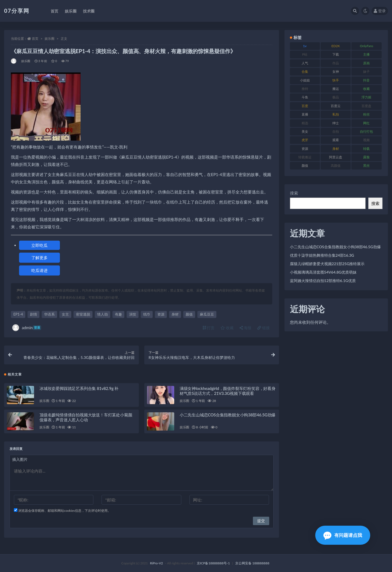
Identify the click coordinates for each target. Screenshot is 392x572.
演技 (133, 314)
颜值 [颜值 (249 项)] (305, 166)
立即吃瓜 (39, 245)
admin (27, 328)
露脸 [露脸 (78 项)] (366, 157)
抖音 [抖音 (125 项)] (366, 80)
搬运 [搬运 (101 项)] (336, 89)
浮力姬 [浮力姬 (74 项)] (366, 97)
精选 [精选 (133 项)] (305, 123)
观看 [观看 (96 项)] (336, 140)
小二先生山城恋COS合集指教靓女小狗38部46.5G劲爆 (228, 415)
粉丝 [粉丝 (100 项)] (366, 114)
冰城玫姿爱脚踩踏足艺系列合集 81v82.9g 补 (79, 388)
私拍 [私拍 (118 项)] (336, 114)
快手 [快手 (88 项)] (336, 80)
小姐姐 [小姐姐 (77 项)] (305, 80)
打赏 (209, 328)
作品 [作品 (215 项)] (336, 63)
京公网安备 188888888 (252, 563)
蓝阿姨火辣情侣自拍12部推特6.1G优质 (323, 281)
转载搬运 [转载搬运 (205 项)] (305, 157)
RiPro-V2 (156, 563)
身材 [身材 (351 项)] (336, 149)
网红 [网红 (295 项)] (366, 123)
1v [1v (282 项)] (305, 46)
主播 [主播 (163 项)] (366, 54)
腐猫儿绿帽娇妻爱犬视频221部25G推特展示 (327, 264)
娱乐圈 (50, 39)
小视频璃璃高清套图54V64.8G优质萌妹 (323, 272)
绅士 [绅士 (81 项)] (336, 123)
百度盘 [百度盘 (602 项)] (366, 106)
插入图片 (20, 459)
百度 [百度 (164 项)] (305, 106)
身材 (175, 314)
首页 (35, 39)
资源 (161, 314)
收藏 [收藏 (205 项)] (366, 89)
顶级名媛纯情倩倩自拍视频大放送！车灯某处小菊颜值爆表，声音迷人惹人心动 (86, 417)
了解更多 (39, 258)
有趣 (118, 314)
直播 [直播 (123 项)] (305, 114)
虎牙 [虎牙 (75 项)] (305, 140)
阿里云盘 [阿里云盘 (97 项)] (336, 157)
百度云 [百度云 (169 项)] (336, 106)
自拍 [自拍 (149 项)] (336, 131)
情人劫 (102, 314)
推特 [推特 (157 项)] (305, 89)
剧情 (33, 314)
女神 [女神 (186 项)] (336, 72)
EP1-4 (18, 314)
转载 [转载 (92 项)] (366, 149)
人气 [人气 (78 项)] (305, 63)
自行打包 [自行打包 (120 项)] (366, 131)
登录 (380, 11)
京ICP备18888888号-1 (213, 563)
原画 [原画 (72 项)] (366, 63)
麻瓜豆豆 (207, 314)
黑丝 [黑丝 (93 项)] (366, 166)
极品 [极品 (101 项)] (336, 97)
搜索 (294, 193)
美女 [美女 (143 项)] (305, 131)
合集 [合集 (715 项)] (305, 72)
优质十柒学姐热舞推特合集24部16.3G (322, 255)
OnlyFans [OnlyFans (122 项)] (367, 46)
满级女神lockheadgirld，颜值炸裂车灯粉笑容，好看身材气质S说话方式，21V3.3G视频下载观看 (228, 391)
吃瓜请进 (39, 270)
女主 (65, 314)
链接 (264, 328)
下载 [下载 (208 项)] (336, 54)
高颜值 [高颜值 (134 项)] (336, 166)
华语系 (49, 314)
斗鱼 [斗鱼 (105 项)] (305, 97)
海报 (246, 328)
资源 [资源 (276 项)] (305, 149)
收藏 (227, 328)
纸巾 (147, 314)
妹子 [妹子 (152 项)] (366, 72)
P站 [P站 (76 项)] (305, 54)
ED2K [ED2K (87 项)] (336, 46)
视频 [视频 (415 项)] (366, 140)
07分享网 (17, 11)
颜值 (189, 314)
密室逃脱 (83, 314)
